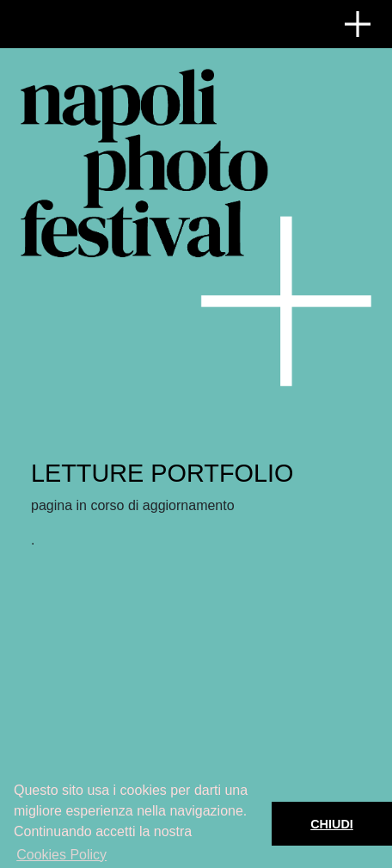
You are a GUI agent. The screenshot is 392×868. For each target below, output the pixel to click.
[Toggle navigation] (358, 24)
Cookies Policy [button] (61, 855)
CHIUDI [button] (332, 824)
